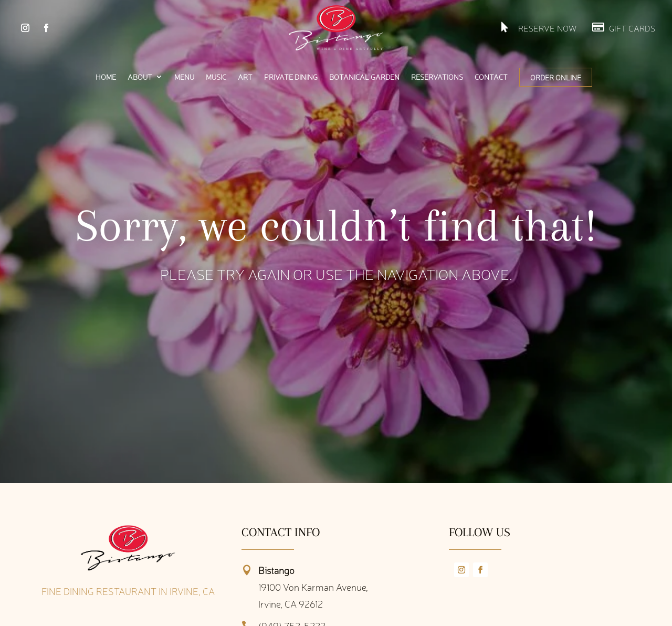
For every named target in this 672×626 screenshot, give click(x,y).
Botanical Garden (364, 77)
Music (216, 77)
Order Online (556, 77)
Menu (184, 77)
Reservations (437, 77)
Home (106, 77)
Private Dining (291, 77)
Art (245, 77)
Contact (491, 77)
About (140, 77)
